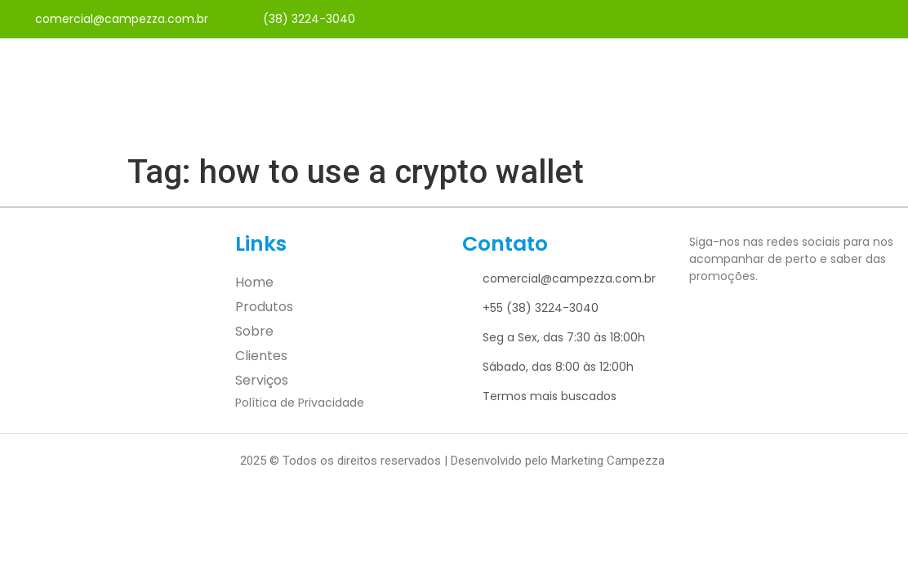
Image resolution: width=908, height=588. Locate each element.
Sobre (254, 331)
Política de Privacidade (300, 403)
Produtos (264, 307)
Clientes (261, 356)
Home (254, 282)
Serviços (262, 380)
